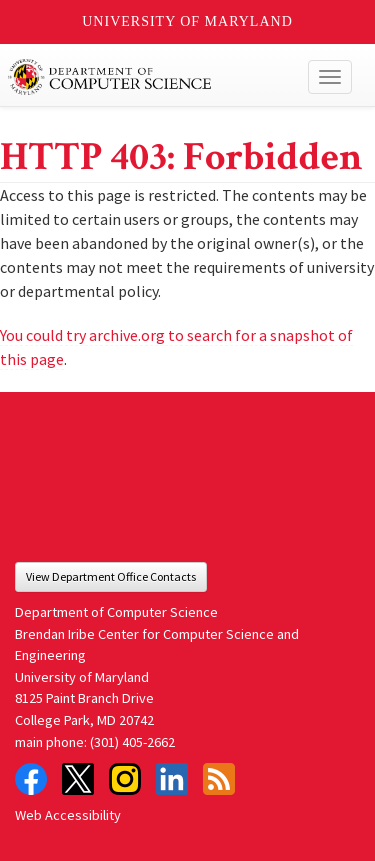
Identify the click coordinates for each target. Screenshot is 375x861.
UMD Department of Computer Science (151, 77)
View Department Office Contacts (111, 576)
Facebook (31, 779)
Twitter (78, 779)
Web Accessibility (68, 815)
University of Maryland (187, 21)
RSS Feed (219, 779)
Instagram (125, 779)
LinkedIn (172, 779)
